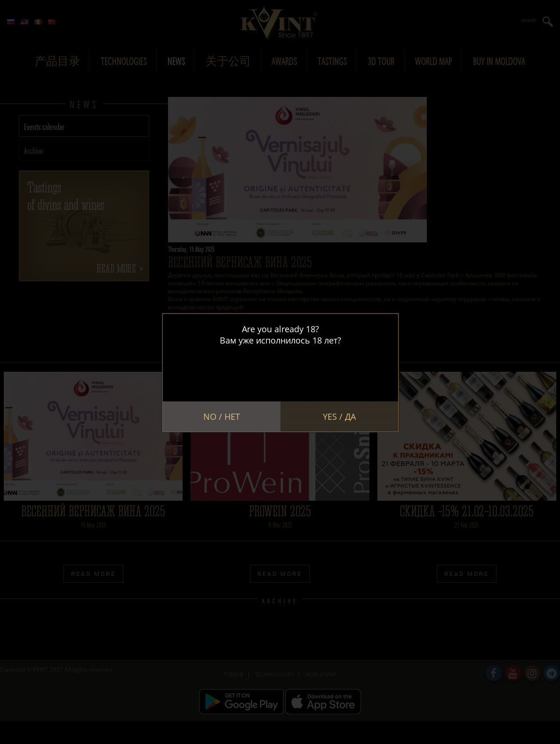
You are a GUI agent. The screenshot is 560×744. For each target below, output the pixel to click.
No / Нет (222, 416)
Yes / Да (339, 416)
